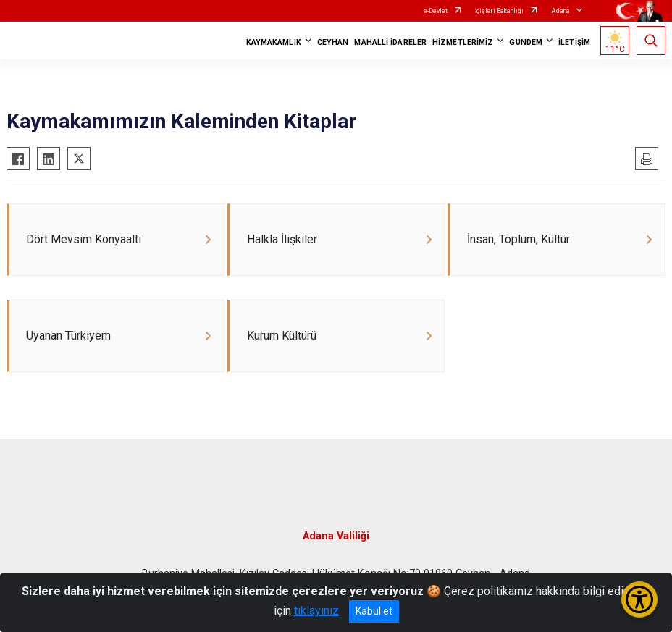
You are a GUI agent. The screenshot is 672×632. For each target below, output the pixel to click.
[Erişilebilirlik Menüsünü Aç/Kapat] (639, 599)
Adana (560, 11)
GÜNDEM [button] (526, 42)
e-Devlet (436, 11)
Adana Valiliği (336, 539)
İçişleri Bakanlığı (499, 11)
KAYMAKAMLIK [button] (274, 42)
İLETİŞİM (574, 42)
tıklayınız (316, 611)
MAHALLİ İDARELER (390, 42)
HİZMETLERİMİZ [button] (463, 42)
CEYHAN (333, 42)
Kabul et (374, 611)
